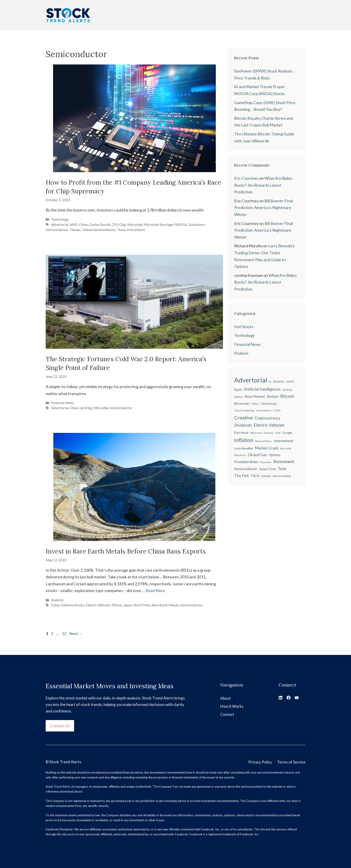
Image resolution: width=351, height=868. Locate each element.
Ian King (86, 408)
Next (76, 633)
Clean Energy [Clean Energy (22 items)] (269, 404)
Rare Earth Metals (165, 605)
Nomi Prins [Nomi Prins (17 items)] (240, 455)
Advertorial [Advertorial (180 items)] (251, 380)
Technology (60, 219)
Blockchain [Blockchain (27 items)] (242, 403)
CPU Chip (119, 224)
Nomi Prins (142, 605)
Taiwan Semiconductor (99, 230)
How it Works (232, 706)
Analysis (57, 600)
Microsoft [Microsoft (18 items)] (286, 448)
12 (64, 633)
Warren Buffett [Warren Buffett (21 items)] (282, 476)
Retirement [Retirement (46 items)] (284, 462)
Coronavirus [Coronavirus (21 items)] (264, 410)
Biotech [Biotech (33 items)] (273, 396)
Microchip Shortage (158, 224)
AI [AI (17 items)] (270, 382)
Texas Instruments (131, 230)
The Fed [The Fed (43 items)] (241, 475)
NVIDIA (181, 224)
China (83, 224)
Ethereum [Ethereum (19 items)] (256, 433)
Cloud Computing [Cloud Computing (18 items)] (244, 410)
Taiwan (75, 230)
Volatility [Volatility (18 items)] (266, 476)
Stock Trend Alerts (65, 762)
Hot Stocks (244, 327)
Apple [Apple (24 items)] (238, 389)
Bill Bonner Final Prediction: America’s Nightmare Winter (263, 208)
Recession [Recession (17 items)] (266, 462)
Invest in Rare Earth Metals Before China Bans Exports (126, 551)
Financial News (62, 403)
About (226, 698)
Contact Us (60, 726)
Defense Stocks (73, 605)
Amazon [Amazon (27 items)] (279, 381)
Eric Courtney (246, 178)
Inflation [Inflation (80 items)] (244, 440)
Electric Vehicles (98, 605)
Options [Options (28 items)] (275, 455)
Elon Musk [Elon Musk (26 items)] (241, 433)
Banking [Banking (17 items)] (287, 390)
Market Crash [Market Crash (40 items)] (267, 448)
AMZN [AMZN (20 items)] (290, 382)
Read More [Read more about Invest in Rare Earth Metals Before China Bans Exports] (155, 590)
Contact (227, 714)
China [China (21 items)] (255, 404)
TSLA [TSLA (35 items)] (255, 476)
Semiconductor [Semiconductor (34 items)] (246, 469)
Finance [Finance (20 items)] (268, 433)
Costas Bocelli (100, 224)
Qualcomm (196, 224)
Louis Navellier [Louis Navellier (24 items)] (244, 448)
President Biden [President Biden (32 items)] (246, 462)
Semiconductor (57, 230)
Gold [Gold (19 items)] (278, 433)
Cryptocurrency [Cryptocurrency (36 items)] (268, 418)
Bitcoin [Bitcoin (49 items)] (287, 396)
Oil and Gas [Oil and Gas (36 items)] (257, 455)
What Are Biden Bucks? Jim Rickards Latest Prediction (263, 185)
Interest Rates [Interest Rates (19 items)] (263, 441)
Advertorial (60, 224)
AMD (74, 224)
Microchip (135, 224)
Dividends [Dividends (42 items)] (243, 425)
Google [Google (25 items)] (287, 433)
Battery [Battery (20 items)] (239, 397)
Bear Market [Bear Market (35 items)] (255, 396)
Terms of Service (291, 762)
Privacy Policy (260, 762)
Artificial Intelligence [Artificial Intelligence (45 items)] (262, 389)
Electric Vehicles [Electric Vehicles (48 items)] (269, 425)
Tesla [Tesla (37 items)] (282, 469)
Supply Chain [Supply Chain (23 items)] (268, 469)
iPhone (117, 605)
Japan (128, 605)
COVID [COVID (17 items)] (277, 410)
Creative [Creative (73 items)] (244, 418)
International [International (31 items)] (283, 441)
